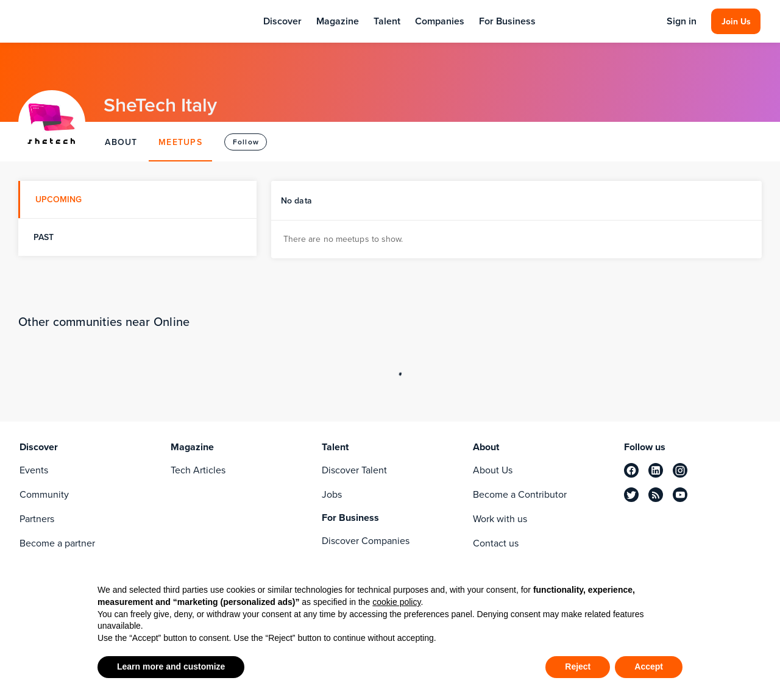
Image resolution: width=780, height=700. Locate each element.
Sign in (682, 21)
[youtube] (680, 495)
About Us (493, 470)
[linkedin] (656, 470)
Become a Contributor (520, 494)
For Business (507, 21)
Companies (440, 21)
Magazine (338, 21)
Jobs (332, 494)
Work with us (500, 519)
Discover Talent (354, 470)
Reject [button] (578, 666)
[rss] (656, 495)
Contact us (496, 543)
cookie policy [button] (396, 602)
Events (34, 470)
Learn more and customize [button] (171, 666)
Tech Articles (198, 470)
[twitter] (631, 495)
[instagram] (680, 470)
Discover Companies (366, 541)
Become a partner (57, 543)
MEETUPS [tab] (180, 142)
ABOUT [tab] (121, 142)
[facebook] (631, 470)
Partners (37, 519)
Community (44, 494)
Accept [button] (649, 666)
